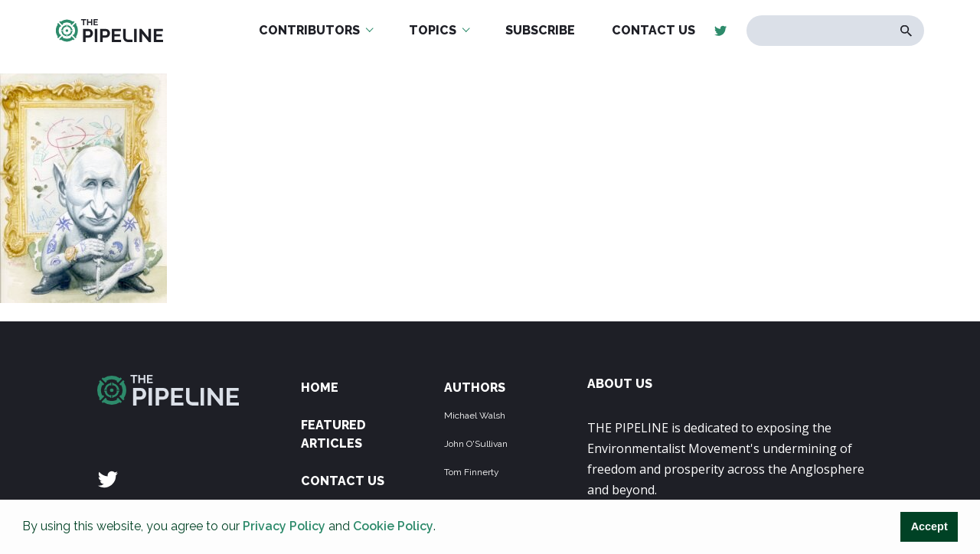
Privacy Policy (284, 526)
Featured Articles (333, 434)
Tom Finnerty (472, 472)
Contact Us (343, 481)
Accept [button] (929, 526)
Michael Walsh (475, 415)
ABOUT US (620, 384)
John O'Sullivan (476, 444)
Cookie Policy (393, 526)
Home (320, 388)
